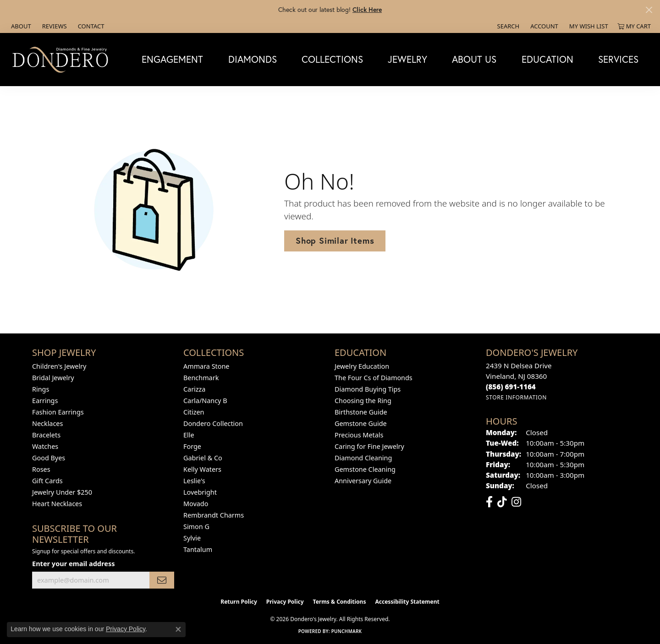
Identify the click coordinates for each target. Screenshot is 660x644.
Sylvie (192, 538)
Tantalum (198, 549)
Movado (196, 504)
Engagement (172, 59)
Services (618, 59)
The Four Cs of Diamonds (374, 378)
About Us (474, 59)
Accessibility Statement (407, 602)
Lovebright (200, 492)
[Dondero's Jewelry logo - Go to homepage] (62, 59)
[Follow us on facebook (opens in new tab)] (489, 502)
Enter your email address (73, 563)
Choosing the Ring (363, 401)
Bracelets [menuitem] (46, 435)
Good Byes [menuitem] (49, 458)
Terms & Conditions (340, 602)
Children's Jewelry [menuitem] (59, 366)
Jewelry (407, 59)
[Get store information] (516, 397)
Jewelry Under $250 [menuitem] (62, 492)
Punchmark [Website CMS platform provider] (347, 631)
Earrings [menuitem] (45, 401)
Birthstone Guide (361, 412)
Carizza (194, 389)
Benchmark (201, 378)
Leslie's (194, 481)
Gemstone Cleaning (365, 469)
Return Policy (239, 602)
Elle (189, 435)
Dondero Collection (213, 423)
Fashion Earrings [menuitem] (58, 412)
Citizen (194, 412)
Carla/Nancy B (205, 401)
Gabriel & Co (203, 458)
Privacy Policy (285, 602)
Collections (332, 59)
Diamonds (253, 59)
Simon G (196, 527)
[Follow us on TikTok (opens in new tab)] (502, 502)
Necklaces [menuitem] (47, 423)
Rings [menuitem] (41, 389)
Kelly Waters (202, 469)
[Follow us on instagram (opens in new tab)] (516, 502)
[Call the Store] (511, 387)
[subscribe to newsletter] (162, 580)
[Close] (649, 10)
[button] (508, 26)
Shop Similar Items (335, 240)
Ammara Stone (206, 366)
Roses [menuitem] (41, 469)
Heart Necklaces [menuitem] (57, 504)
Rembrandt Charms (214, 515)
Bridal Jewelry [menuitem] (53, 378)
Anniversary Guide (363, 481)
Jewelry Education (362, 366)
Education (547, 59)
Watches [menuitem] (45, 446)
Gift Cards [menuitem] (47, 481)
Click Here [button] (367, 9)
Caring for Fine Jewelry (369, 446)
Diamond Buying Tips (368, 389)
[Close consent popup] (178, 629)
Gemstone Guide (361, 423)
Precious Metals (359, 435)
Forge (192, 446)
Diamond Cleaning (363, 458)
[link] (20, 26)
